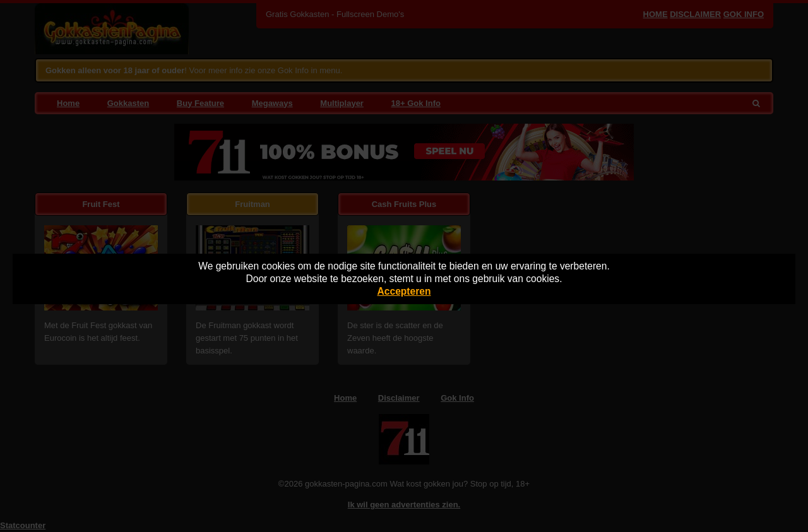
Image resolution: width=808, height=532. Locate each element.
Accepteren (404, 291)
